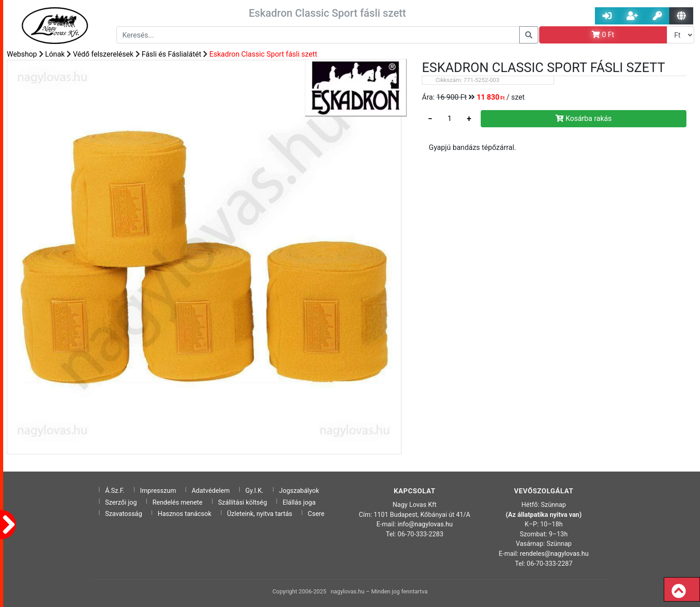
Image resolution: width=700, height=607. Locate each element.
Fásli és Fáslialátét (172, 54)
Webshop (22, 54)
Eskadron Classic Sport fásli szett (263, 54)
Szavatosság (124, 514)
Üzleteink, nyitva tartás (260, 514)
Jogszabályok (299, 491)
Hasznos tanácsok (185, 514)
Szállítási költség (242, 503)
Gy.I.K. (254, 491)
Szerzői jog (121, 503)
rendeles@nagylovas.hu (555, 554)
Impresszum (158, 491)
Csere (316, 514)
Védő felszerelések (103, 54)
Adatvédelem (211, 491)
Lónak (55, 54)
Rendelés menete (177, 503)
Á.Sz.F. (115, 491)
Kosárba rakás (584, 118)
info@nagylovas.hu (425, 524)
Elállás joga (299, 503)
